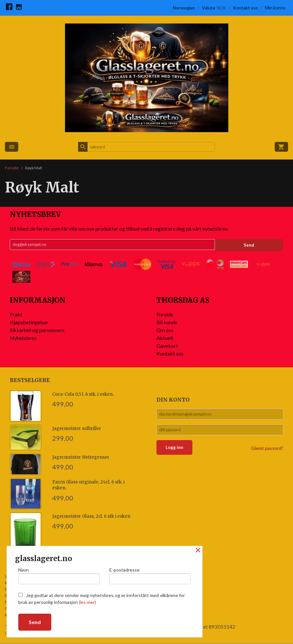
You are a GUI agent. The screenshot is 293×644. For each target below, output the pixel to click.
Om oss (165, 330)
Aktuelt (165, 338)
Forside (12, 168)
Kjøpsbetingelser (29, 322)
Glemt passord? (267, 452)
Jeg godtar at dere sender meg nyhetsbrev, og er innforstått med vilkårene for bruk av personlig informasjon (102, 599)
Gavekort (167, 346)
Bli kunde (167, 322)
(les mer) (87, 602)
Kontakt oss (170, 353)
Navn (59, 575)
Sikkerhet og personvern (37, 330)
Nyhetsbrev (23, 338)
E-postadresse (150, 575)
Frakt (16, 314)
